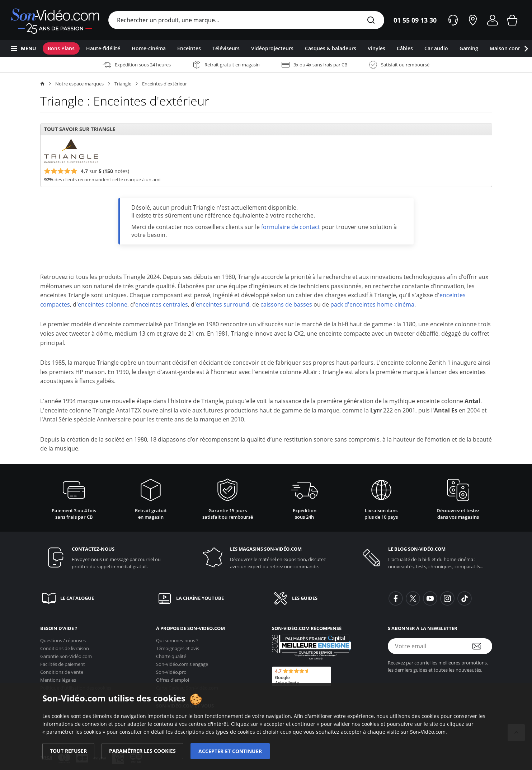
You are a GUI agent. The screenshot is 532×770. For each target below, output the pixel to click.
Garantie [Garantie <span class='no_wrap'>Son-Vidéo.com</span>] (66, 654)
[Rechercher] (371, 21)
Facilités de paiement (63, 662)
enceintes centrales (162, 304)
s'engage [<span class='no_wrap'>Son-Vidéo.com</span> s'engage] (182, 662)
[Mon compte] (493, 20)
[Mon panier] (512, 20)
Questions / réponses (63, 638)
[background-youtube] (430, 598)
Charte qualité (171, 654)
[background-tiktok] (465, 598)
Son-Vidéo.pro (171, 670)
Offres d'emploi (173, 678)
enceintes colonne (103, 304)
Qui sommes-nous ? (177, 638)
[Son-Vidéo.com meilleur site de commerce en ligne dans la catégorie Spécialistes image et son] (311, 647)
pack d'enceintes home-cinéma (372, 304)
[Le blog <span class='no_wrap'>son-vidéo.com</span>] (424, 558)
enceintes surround (223, 304)
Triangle (123, 84)
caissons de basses (286, 304)
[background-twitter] (413, 598)
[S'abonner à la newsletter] (481, 646)
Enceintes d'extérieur (164, 84)
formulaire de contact (291, 227)
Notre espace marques (79, 84)
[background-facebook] (396, 598)
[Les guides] (324, 598)
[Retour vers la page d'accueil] (55, 20)
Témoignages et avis (178, 646)
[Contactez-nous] (108, 558)
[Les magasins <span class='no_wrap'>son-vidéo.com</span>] (266, 558)
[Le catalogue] (92, 598)
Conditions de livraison (65, 646)
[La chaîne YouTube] (208, 598)
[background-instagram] (447, 598)
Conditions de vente (62, 670)
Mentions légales (58, 678)
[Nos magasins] (473, 20)
